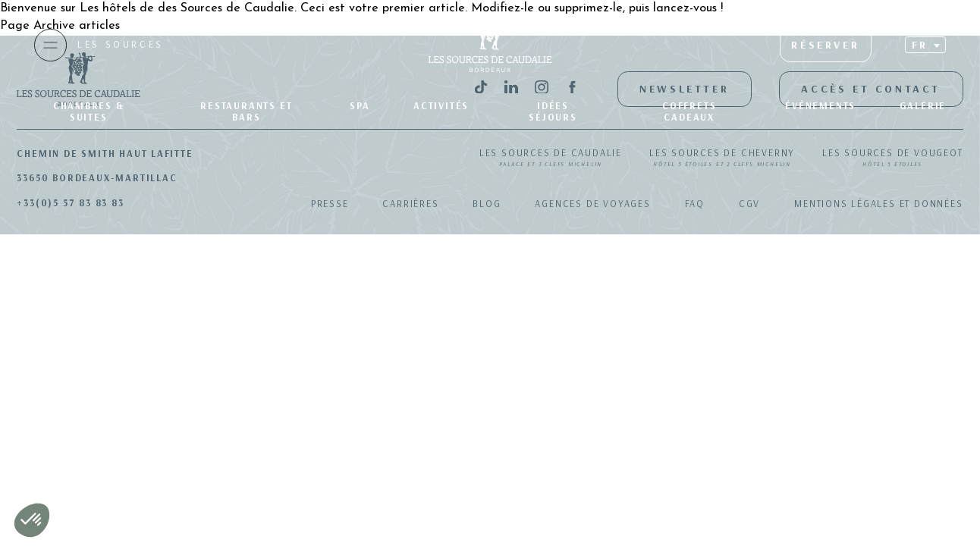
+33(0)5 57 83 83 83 (70, 202)
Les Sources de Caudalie (551, 158)
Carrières (410, 203)
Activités (441, 105)
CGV (749, 203)
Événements (820, 105)
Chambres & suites (89, 111)
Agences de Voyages (592, 203)
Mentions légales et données (878, 203)
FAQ (695, 203)
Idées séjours (553, 111)
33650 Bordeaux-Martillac (97, 177)
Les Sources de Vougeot (892, 158)
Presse (330, 203)
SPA (360, 105)
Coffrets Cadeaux (689, 111)
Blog (487, 203)
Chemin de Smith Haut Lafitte (105, 153)
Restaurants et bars (246, 111)
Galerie (923, 105)
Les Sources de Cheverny (722, 158)
